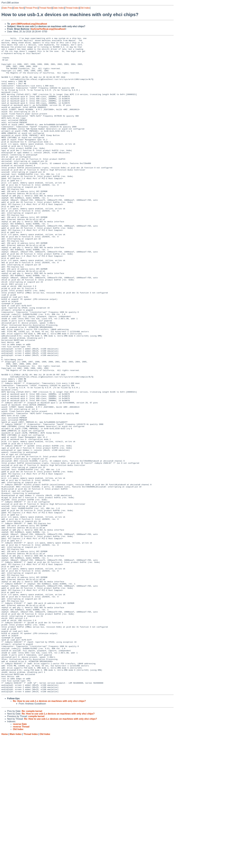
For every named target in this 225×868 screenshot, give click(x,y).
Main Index (16, 865)
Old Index (85, 8)
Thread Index (72, 8)
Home (5, 865)
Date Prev (7, 8)
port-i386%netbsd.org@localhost (29, 24)
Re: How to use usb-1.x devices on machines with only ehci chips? (49, 832)
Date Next (19, 8)
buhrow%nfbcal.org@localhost (48, 29)
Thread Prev (31, 8)
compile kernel (36, 847)
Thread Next (45, 8)
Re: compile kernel (32, 842)
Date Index (58, 8)
